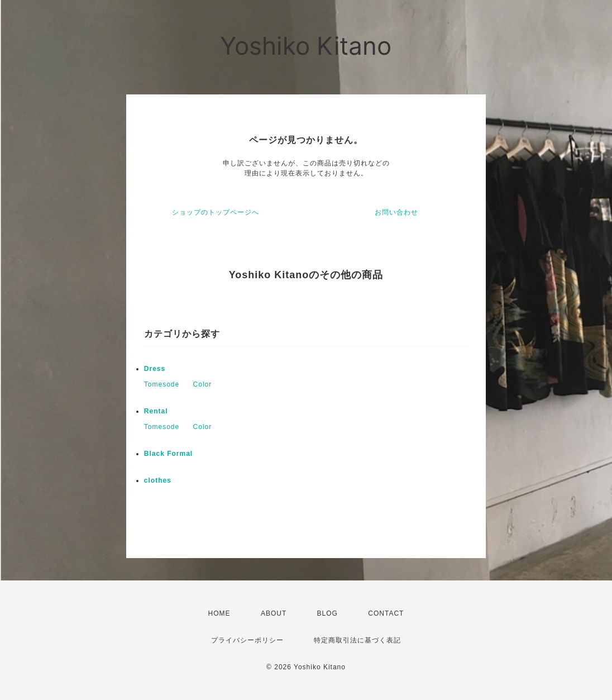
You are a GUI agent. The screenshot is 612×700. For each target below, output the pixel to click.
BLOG (327, 613)
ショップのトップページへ (216, 212)
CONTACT (386, 613)
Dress (155, 369)
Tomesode (162, 384)
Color (203, 384)
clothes (158, 480)
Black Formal (168, 454)
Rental (156, 411)
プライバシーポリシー (247, 640)
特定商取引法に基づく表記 (357, 640)
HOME (219, 613)
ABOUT (274, 613)
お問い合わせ (396, 212)
